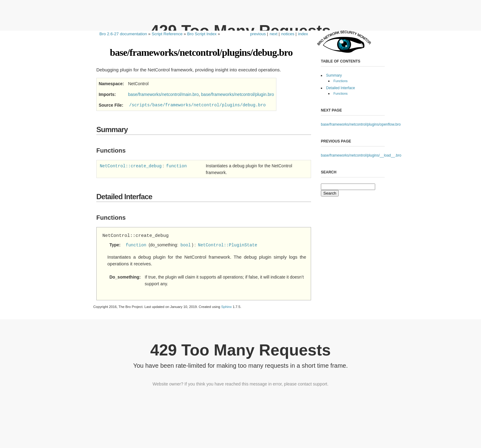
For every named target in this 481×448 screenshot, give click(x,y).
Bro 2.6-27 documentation (123, 34)
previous (258, 34)
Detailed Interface (341, 88)
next (274, 34)
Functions (341, 81)
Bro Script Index (202, 34)
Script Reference (167, 34)
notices (288, 34)
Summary (334, 75)
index (303, 34)
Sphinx (226, 307)
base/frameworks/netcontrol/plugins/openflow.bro (361, 124)
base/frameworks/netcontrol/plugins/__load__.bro (361, 155)
